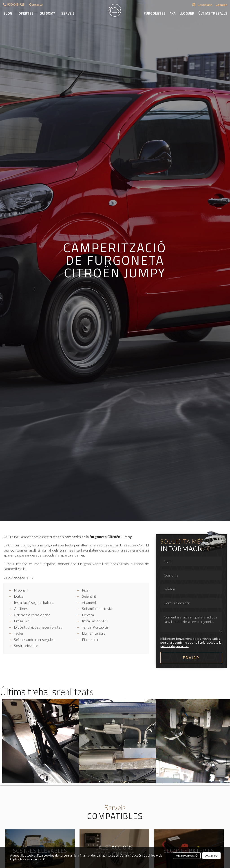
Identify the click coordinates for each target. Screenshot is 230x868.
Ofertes (26, 13)
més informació (187, 856)
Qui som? (47, 13)
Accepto (211, 856)
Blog (8, 13)
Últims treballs (213, 13)
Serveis (68, 13)
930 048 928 (16, 4)
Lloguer (187, 13)
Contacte (36, 4)
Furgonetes (155, 13)
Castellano (205, 5)
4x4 (173, 13)
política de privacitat (175, 646)
